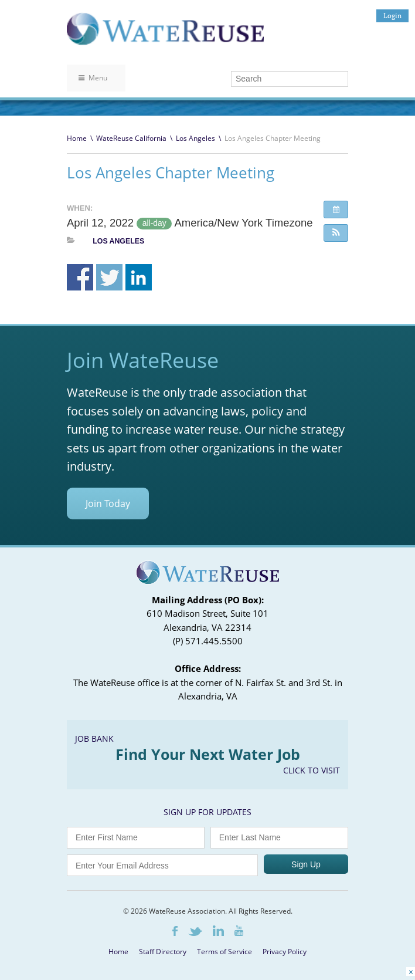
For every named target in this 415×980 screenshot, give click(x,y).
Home (77, 138)
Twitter (195, 932)
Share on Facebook (80, 277)
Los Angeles (195, 138)
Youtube (239, 931)
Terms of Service (224, 952)
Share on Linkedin (139, 277)
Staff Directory (163, 952)
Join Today (108, 503)
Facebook (175, 931)
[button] (336, 233)
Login (392, 16)
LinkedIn (218, 931)
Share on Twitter (109, 277)
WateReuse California (131, 138)
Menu (93, 78)
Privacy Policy (285, 952)
